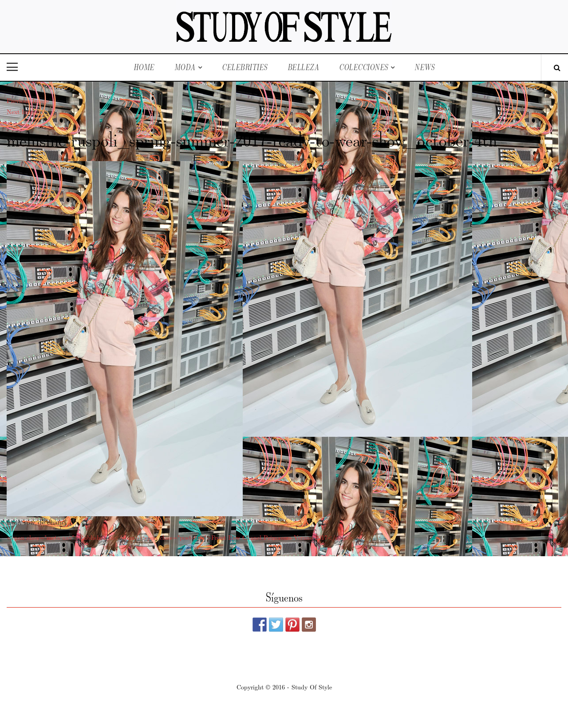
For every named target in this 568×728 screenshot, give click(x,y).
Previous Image (28, 100)
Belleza (304, 67)
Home (144, 67)
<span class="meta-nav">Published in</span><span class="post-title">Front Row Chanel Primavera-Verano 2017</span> (180, 537)
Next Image (22, 111)
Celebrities (245, 67)
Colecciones (364, 67)
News (424, 67)
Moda (185, 67)
